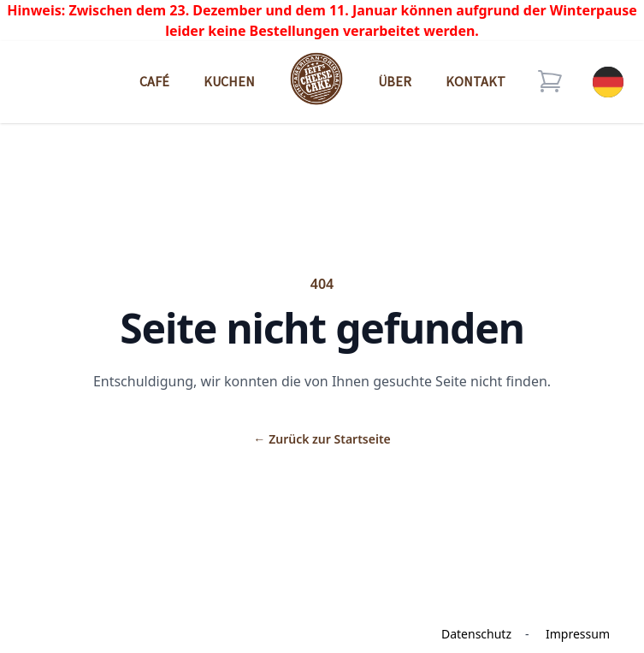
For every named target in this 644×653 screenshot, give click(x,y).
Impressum (578, 634)
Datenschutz (476, 634)
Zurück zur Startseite (322, 439)
